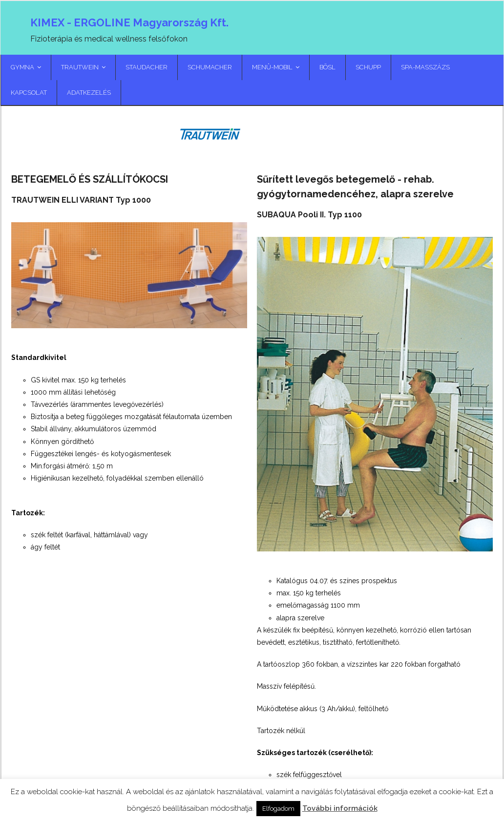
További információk (340, 808)
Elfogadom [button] (278, 809)
